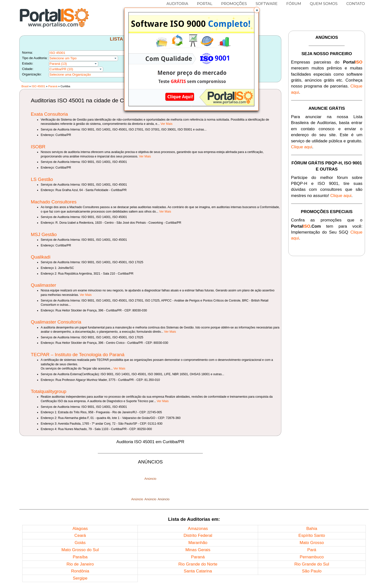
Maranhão (198, 543)
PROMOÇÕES (234, 4)
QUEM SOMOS (324, 4)
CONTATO (355, 4)
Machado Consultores (54, 202)
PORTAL (205, 4)
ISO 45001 (38, 86)
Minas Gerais (198, 550)
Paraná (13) (58, 64)
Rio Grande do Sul (312, 564)
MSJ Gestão (44, 234)
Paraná (53, 86)
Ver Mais (167, 124)
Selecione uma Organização (70, 75)
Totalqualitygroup (48, 391)
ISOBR (38, 147)
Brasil (25, 86)
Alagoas (80, 529)
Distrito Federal (198, 535)
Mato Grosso (312, 543)
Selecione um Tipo (63, 58)
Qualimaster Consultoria (56, 322)
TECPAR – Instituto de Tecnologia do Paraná (77, 355)
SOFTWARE (267, 4)
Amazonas (198, 529)
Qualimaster (43, 285)
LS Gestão (42, 179)
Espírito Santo (312, 535)
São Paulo (312, 571)
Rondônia (80, 571)
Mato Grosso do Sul (80, 550)
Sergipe (80, 578)
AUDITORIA (177, 4)
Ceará (80, 535)
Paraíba (80, 557)
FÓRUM (294, 4)
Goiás (80, 543)
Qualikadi (40, 257)
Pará (312, 550)
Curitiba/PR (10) (61, 69)
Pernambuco (312, 557)
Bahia (312, 529)
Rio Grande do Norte (198, 564)
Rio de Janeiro (80, 564)
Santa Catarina (198, 571)
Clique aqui (302, 147)
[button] (257, 10)
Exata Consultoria (49, 114)
